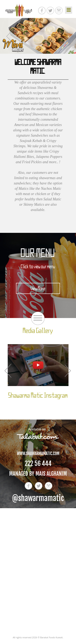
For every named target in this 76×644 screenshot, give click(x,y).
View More (38, 288)
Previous (9, 36)
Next (67, 36)
